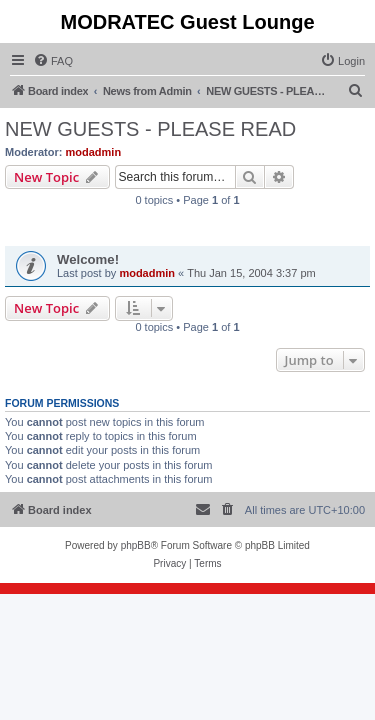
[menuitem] (53, 61)
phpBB (136, 545)
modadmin (94, 152)
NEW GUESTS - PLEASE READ (150, 129)
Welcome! (88, 259)
